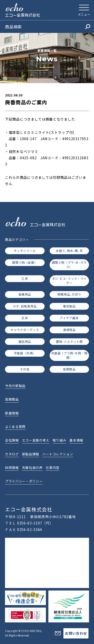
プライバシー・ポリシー (24, 481)
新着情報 (12, 413)
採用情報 (12, 468)
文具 (25, 318)
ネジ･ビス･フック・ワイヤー (69, 281)
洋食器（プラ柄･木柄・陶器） (69, 355)
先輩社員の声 (32, 468)
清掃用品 (69, 330)
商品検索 (48, 27)
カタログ (12, 454)
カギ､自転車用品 (25, 306)
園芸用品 (25, 341)
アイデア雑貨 (69, 318)
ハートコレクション (58, 454)
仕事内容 (53, 468)
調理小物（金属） (25, 262)
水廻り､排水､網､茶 (69, 251)
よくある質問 (15, 427)
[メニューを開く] (84, 10)
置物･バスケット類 (69, 341)
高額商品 (69, 369)
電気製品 (69, 306)
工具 (25, 278)
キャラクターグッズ (25, 330)
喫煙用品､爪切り (69, 294)
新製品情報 (31, 454)
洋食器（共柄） (25, 353)
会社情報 (12, 440)
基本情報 (76, 440)
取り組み (60, 440)
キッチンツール (25, 251)
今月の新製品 (15, 386)
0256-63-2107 (30, 523)
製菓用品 (25, 294)
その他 (25, 369)
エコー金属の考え (36, 440)
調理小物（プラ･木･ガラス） (69, 264)
